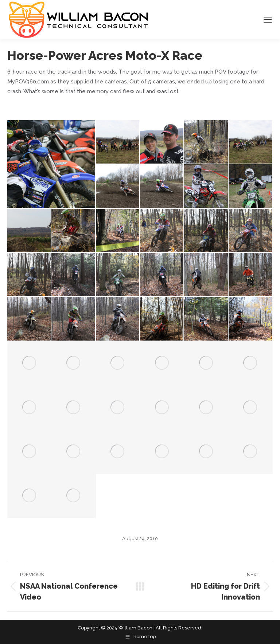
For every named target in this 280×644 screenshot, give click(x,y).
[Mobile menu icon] (268, 20)
